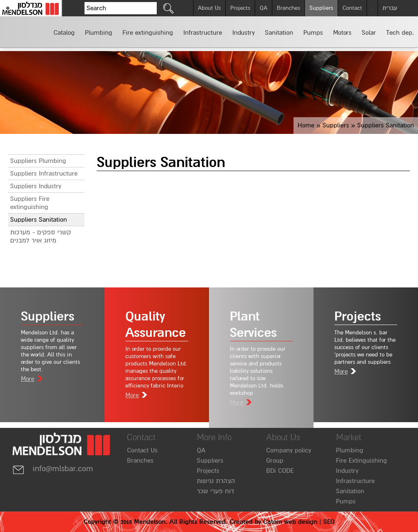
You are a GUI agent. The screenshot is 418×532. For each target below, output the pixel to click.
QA (263, 8)
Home (306, 125)
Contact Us (142, 450)
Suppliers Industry (36, 186)
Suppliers (321, 8)
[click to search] (169, 8)
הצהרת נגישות (216, 481)
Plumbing (350, 450)
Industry (347, 471)
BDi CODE (280, 471)
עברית (390, 8)
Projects (240, 8)
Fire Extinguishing (361, 461)
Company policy (289, 450)
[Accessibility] (8, 8)
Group (275, 461)
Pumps (346, 501)
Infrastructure (355, 481)
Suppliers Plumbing (38, 161)
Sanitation (350, 491)
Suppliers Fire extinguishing (30, 203)
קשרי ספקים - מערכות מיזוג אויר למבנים (41, 236)
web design (301, 522)
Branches (288, 8)
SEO (329, 522)
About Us (209, 8)
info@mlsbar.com (53, 469)
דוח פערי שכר (215, 491)
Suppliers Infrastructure (44, 174)
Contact (352, 8)
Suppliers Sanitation (39, 220)
